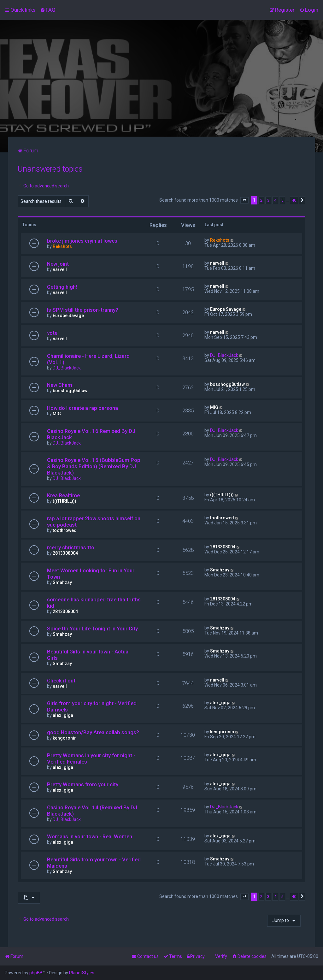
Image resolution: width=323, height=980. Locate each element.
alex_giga (63, 715)
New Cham (60, 385)
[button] (244, 200)
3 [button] (268, 200)
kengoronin (65, 738)
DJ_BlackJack (67, 368)
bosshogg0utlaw (70, 391)
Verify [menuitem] (221, 956)
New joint (58, 264)
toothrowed (65, 530)
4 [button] (275, 200)
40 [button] (294, 200)
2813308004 (65, 553)
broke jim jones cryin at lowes (82, 241)
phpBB (36, 973)
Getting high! (62, 287)
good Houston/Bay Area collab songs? (93, 732)
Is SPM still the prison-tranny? (83, 310)
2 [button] (261, 200)
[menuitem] (48, 10)
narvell (60, 269)
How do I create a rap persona (82, 408)
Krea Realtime (63, 495)
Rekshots (62, 246)
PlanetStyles (82, 973)
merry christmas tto (71, 547)
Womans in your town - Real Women (90, 836)
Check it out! (62, 681)
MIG (57, 414)
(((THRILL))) (65, 501)
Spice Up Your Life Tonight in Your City (92, 629)
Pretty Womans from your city (83, 784)
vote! (53, 333)
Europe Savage (68, 316)
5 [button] (282, 200)
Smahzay (62, 582)
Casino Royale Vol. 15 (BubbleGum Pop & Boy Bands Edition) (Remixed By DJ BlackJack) (94, 466)
